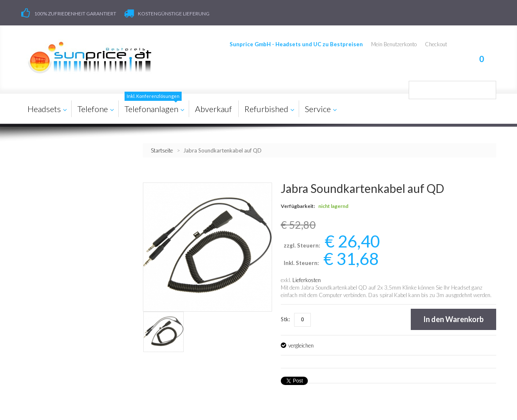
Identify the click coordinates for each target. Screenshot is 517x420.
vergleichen (301, 345)
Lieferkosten (307, 280)
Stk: (285, 319)
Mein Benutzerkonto (394, 44)
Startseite (162, 150)
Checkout (436, 44)
